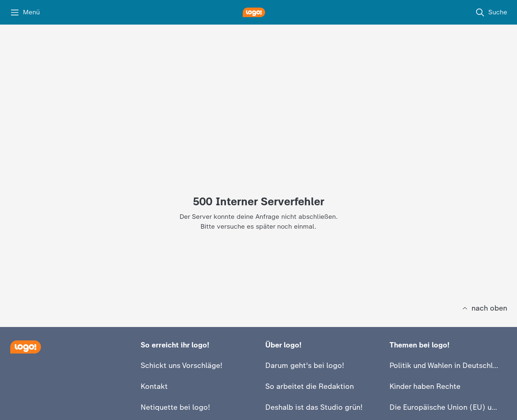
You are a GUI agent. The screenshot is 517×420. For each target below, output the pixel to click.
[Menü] (25, 12)
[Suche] (491, 12)
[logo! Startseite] (259, 12)
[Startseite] (25, 347)
